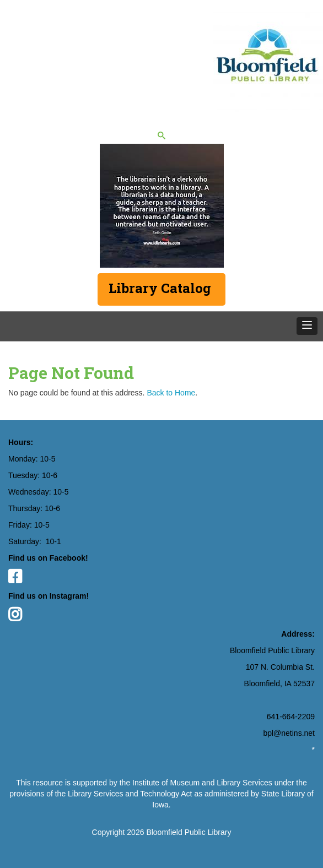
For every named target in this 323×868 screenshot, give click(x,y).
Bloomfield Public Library (189, 832)
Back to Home (171, 393)
